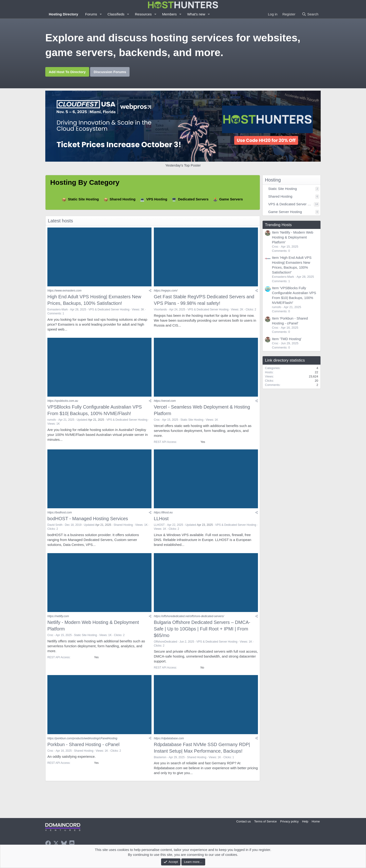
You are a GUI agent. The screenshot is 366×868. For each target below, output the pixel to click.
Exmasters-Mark (58, 311)
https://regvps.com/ (166, 292)
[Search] (310, 14)
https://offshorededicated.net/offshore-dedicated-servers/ (189, 623)
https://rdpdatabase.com (169, 747)
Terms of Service (266, 821)
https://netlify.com (58, 623)
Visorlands (160, 311)
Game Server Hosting (285, 212)
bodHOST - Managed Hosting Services (88, 524)
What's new (196, 14)
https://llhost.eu (163, 518)
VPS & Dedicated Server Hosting (109, 311)
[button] (101, 14)
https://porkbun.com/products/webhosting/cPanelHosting (82, 747)
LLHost (161, 524)
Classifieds (116, 14)
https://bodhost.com (60, 518)
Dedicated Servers (193, 199)
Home (316, 821)
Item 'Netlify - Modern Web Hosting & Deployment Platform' (293, 237)
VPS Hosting (157, 199)
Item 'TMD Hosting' (287, 339)
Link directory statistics (285, 360)
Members (170, 14)
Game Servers (231, 199)
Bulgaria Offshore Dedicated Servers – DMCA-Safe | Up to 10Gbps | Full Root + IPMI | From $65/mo (202, 636)
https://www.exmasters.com (64, 292)
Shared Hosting (123, 199)
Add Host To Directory (67, 72)
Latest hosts (60, 221)
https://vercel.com (165, 404)
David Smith (55, 530)
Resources (143, 14)
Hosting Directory (63, 14)
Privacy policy (289, 821)
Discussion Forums (110, 72)
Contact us (243, 821)
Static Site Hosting (83, 199)
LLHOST (159, 530)
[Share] (150, 292)
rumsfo (52, 423)
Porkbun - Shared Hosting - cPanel (83, 753)
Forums (91, 14)
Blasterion (160, 766)
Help (305, 821)
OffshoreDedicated (165, 649)
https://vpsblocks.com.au (63, 404)
